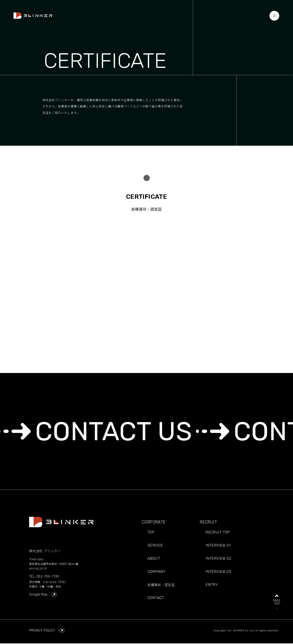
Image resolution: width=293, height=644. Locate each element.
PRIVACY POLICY (47, 631)
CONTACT (156, 599)
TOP (151, 533)
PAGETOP (277, 595)
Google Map (43, 595)
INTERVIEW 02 (218, 559)
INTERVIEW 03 (218, 572)
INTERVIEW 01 (218, 546)
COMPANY (156, 572)
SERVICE (155, 546)
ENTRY (212, 586)
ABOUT (154, 559)
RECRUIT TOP (218, 533)
